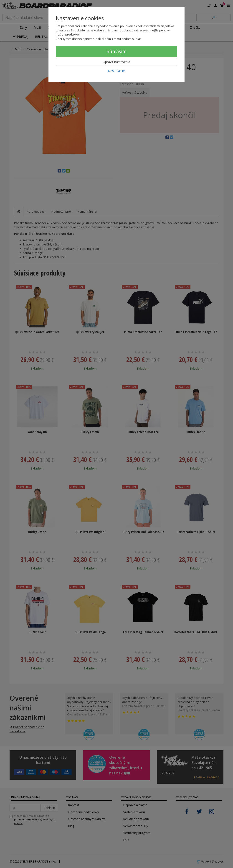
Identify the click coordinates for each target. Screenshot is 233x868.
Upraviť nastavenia (116, 62)
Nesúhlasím (116, 71)
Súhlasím (117, 51)
